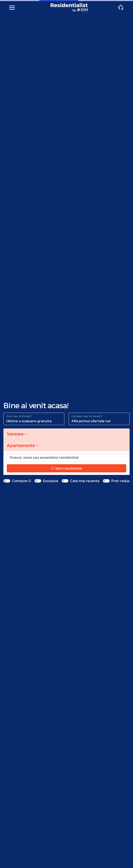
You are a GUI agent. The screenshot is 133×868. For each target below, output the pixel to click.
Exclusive (51, 481)
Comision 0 (21, 481)
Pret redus (120, 481)
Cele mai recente (85, 481)
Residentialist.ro (69, 8)
